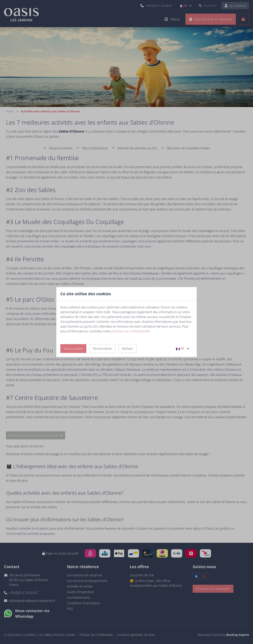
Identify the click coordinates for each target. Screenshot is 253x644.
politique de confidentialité (131, 331)
